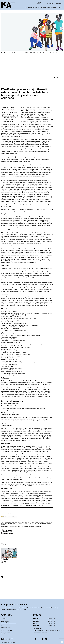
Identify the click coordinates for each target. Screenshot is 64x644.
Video (3, 61)
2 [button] (56, 56)
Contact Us (60, 636)
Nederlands (45, 639)
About (59, 7)
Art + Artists (43, 7)
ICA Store (50, 4)
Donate (49, 2)
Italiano (50, 639)
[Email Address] (16, 624)
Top (62, 642)
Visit (26, 7)
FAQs (41, 636)
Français (35, 639)
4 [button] (60, 56)
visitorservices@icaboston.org (9, 601)
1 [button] (54, 56)
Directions (59, 4)
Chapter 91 (47, 636)
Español (30, 639)
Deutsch (39, 639)
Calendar (37, 7)
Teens (48, 7)
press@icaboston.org (12, 458)
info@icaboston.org (6, 606)
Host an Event (30, 636)
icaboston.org (5, 388)
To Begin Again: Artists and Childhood (7, 540)
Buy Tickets (59, 2)
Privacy (53, 636)
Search (62, 8)
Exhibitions (31, 7)
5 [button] (62, 56)
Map (2, 612)
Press (36, 636)
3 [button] (58, 56)
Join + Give (54, 7)
